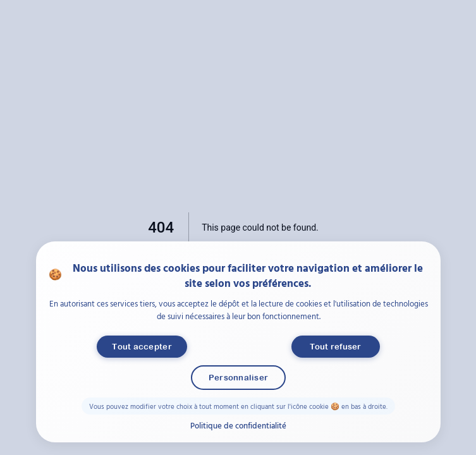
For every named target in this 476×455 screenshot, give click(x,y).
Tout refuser (335, 347)
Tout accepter (142, 347)
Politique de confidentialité (238, 425)
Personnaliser (238, 378)
